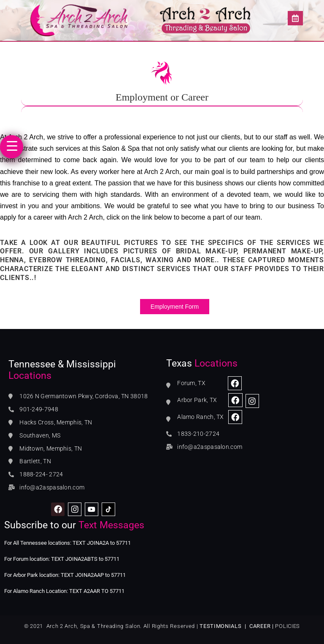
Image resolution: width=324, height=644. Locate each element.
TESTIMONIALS (220, 626)
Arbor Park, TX (197, 400)
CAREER (260, 626)
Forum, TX (191, 383)
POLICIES (288, 626)
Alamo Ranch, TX (201, 417)
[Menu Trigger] (12, 147)
